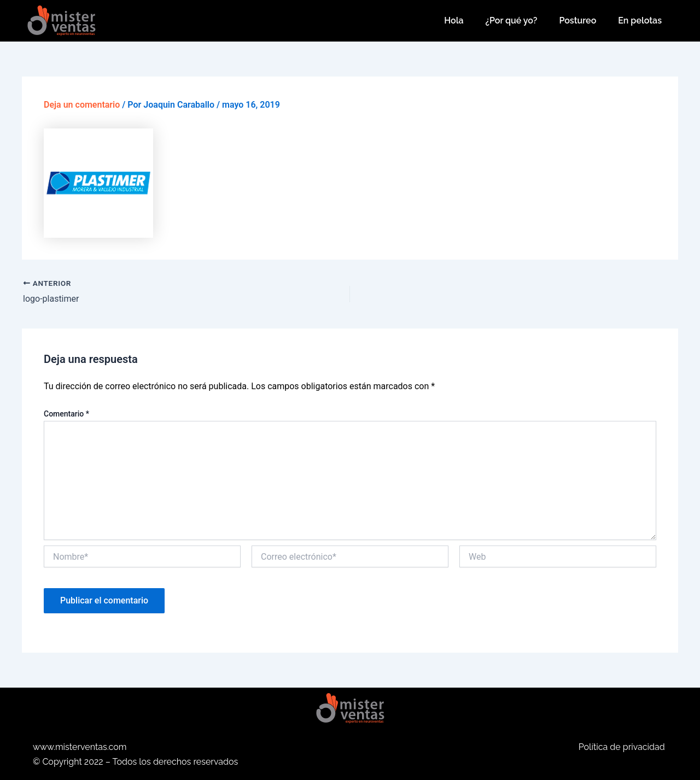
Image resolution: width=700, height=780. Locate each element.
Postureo (577, 20)
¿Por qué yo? (512, 20)
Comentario (66, 414)
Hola (454, 20)
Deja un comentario (82, 105)
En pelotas (640, 20)
